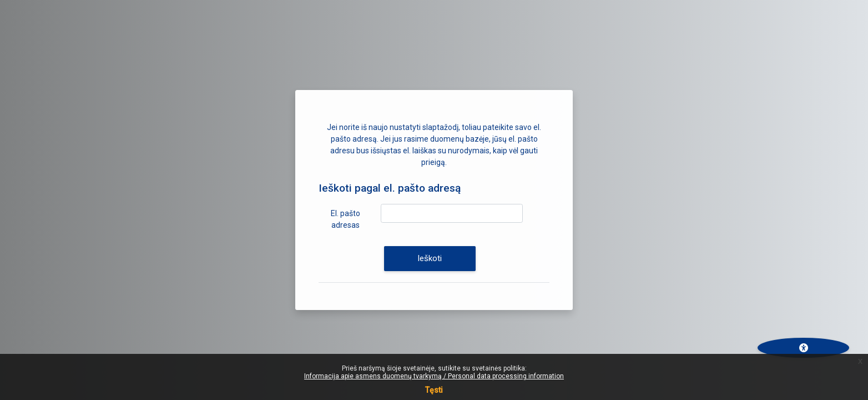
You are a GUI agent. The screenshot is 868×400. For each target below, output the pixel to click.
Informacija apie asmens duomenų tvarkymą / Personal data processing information (434, 376)
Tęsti (434, 390)
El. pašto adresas (345, 219)
